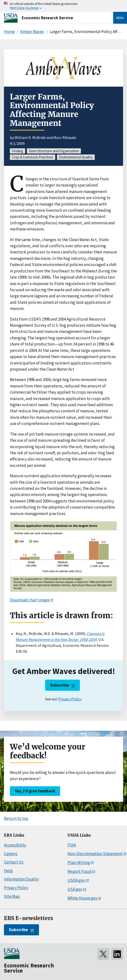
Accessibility (15, 845)
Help (8, 871)
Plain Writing (79, 863)
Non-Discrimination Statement (95, 854)
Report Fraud (80, 871)
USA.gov (75, 889)
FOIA (72, 845)
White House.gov (82, 898)
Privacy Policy (70, 699)
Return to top (16, 818)
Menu (120, 18)
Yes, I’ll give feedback (35, 791)
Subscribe (60, 685)
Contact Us (14, 862)
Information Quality (21, 879)
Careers (11, 854)
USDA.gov (76, 880)
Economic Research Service (47, 18)
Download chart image (30, 600)
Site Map (12, 896)
